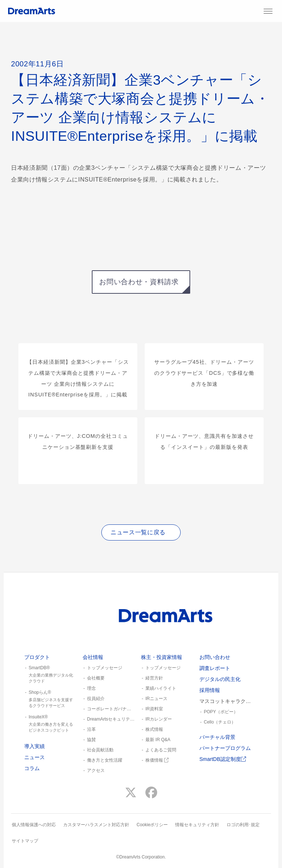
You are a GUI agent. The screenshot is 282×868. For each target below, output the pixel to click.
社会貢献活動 (100, 750)
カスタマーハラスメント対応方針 (96, 825)
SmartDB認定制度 (223, 759)
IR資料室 (154, 709)
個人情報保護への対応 (34, 825)
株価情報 (157, 760)
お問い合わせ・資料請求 (139, 282)
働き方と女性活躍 (105, 760)
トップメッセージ (105, 668)
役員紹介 (96, 699)
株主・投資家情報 (162, 657)
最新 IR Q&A (158, 740)
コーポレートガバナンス (111, 709)
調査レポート (215, 668)
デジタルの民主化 (220, 679)
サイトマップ (25, 841)
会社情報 (93, 657)
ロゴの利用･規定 (243, 825)
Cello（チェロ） (220, 722)
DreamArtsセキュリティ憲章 (111, 719)
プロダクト (37, 657)
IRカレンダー (159, 719)
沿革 (91, 729)
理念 (91, 688)
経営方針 (154, 678)
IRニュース (156, 699)
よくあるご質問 (161, 750)
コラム (32, 768)
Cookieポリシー (152, 825)
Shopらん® (50, 699)
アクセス (96, 770)
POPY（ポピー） (221, 712)
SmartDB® (50, 675)
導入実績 (35, 746)
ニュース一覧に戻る (138, 532)
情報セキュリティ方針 (197, 825)
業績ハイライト (161, 688)
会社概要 (96, 678)
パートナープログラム (225, 748)
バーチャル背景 (217, 737)
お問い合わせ (215, 657)
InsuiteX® (50, 724)
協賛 (91, 740)
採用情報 (210, 690)
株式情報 (154, 729)
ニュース (35, 757)
